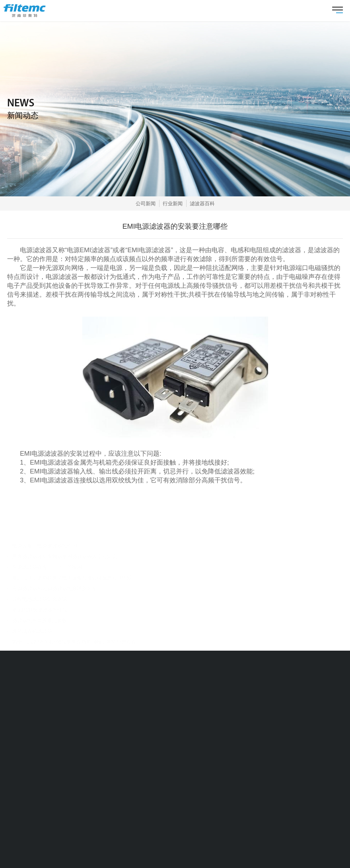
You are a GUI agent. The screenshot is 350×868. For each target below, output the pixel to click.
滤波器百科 (202, 203)
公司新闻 (146, 203)
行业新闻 (173, 203)
